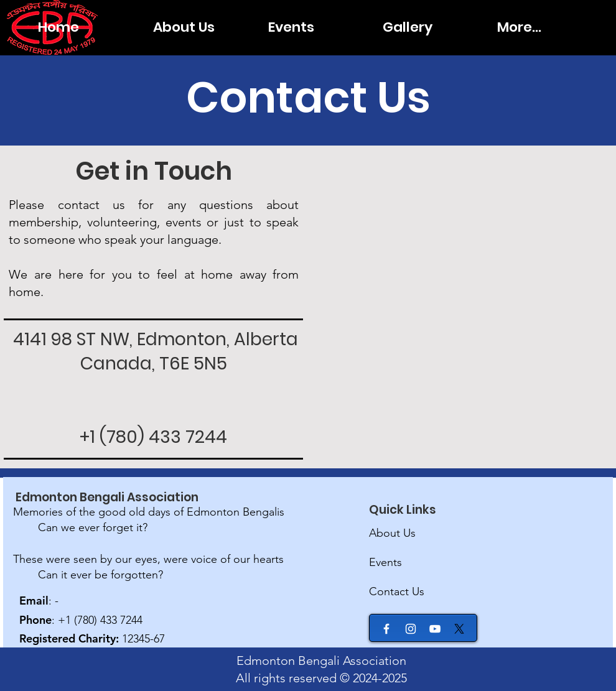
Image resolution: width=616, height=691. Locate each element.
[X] (459, 629)
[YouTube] (435, 629)
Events (385, 562)
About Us (392, 533)
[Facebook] (386, 629)
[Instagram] (411, 629)
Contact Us (397, 591)
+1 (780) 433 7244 (153, 437)
